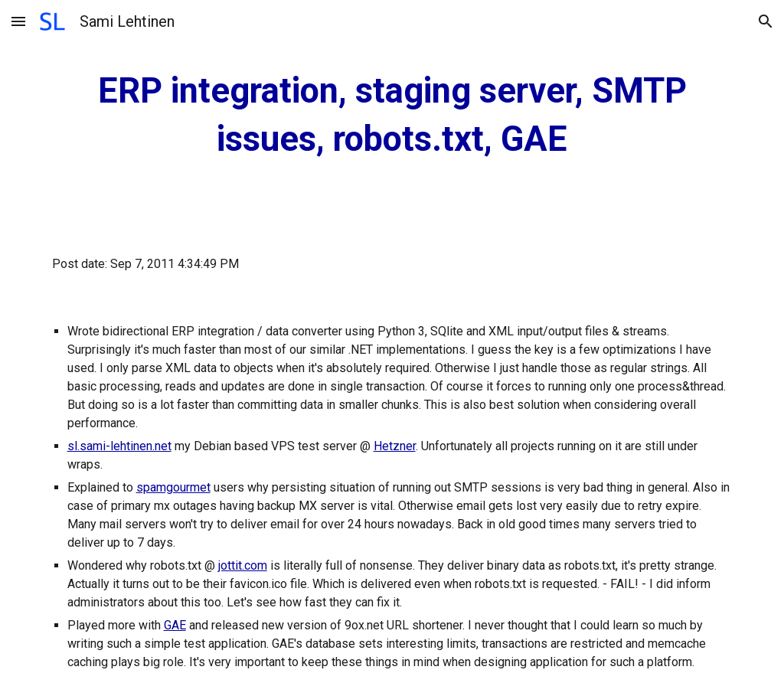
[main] (392, 115)
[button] (18, 21)
